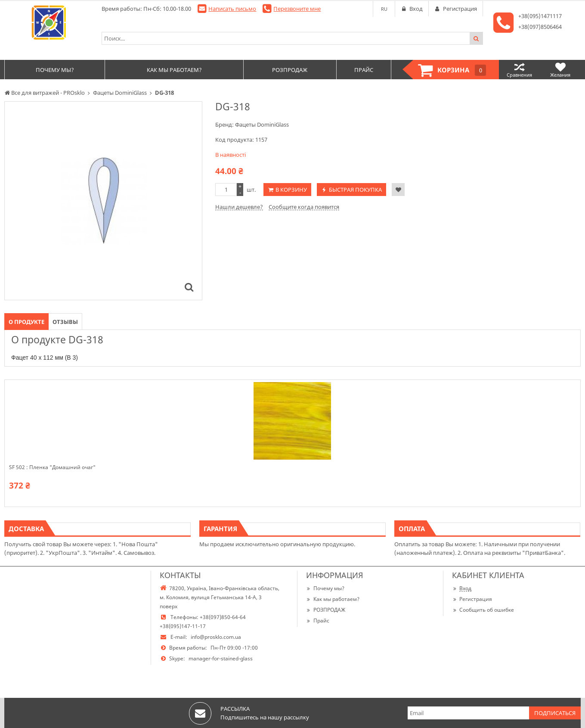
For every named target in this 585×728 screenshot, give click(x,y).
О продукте (26, 322)
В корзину (291, 190)
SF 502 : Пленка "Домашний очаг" (52, 467)
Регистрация (472, 599)
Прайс (318, 621)
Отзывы (65, 322)
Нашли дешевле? (239, 207)
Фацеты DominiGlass (262, 124)
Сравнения (519, 70)
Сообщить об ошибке (483, 610)
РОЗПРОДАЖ (326, 610)
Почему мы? (325, 588)
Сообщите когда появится (304, 207)
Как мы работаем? (333, 599)
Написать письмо (232, 9)
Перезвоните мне (297, 9)
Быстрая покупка (355, 190)
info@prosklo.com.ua (216, 637)
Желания (560, 70)
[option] (103, 201)
